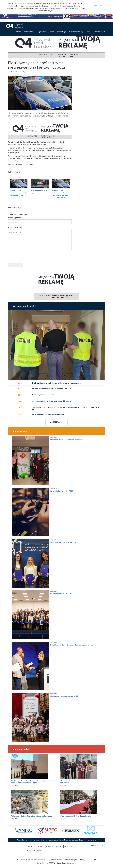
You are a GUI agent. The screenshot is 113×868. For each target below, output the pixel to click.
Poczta (18, 32)
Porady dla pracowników (34, 850)
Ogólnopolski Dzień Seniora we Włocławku (67, 440)
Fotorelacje (61, 32)
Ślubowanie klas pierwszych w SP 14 (64, 696)
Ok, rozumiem (98, 6)
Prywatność (50, 846)
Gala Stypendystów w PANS (61, 593)
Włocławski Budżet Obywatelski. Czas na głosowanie (32, 816)
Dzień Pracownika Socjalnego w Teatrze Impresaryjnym (72, 645)
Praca (88, 32)
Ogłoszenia (42, 32)
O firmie (41, 846)
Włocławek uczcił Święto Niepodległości (76, 816)
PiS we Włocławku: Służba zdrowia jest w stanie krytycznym (78, 782)
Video (52, 32)
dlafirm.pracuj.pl (99, 32)
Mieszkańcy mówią (76, 32)
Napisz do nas (31, 846)
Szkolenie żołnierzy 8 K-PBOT (62, 491)
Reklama (59, 846)
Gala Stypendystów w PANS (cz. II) (63, 542)
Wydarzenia (29, 32)
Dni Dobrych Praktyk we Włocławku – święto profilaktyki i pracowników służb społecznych (33, 782)
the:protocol (68, 846)
